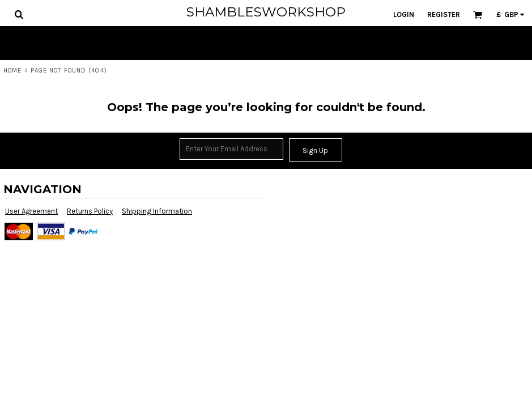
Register (444, 14)
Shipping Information (157, 211)
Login (404, 14)
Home (12, 71)
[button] (19, 14)
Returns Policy (90, 211)
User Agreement (31, 211)
